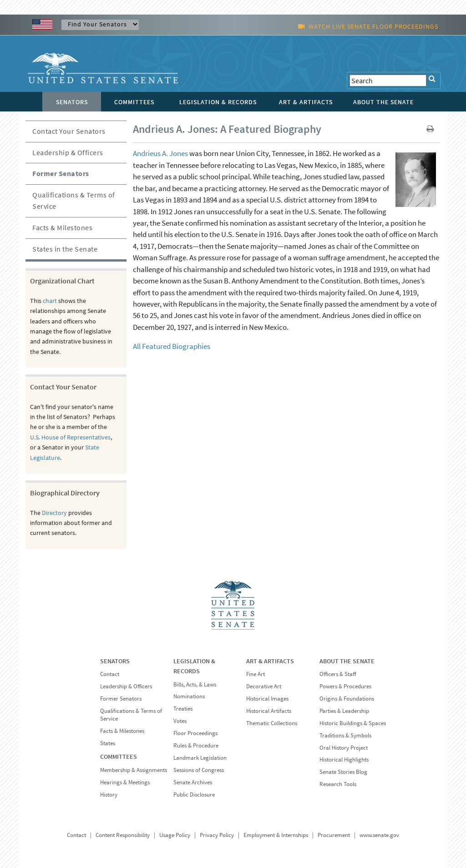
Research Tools (338, 784)
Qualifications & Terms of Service (74, 201)
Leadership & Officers (68, 152)
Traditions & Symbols (345, 735)
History (109, 795)
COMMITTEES (119, 757)
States (108, 743)
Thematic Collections (272, 723)
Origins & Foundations (347, 699)
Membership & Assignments (134, 770)
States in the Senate (65, 249)
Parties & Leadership (344, 711)
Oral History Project (344, 748)
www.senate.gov (379, 835)
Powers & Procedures (345, 686)
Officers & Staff (338, 674)
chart (50, 301)
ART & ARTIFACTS (270, 661)
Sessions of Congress (199, 770)
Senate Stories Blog (343, 772)
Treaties (183, 709)
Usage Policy (175, 835)
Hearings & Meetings (125, 782)
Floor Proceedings (195, 733)
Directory (54, 513)
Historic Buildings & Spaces (353, 723)
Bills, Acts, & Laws (195, 684)
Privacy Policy (217, 835)
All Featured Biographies (172, 346)
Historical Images (267, 699)
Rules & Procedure (196, 745)
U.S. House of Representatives (70, 437)
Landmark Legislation (200, 758)
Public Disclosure (194, 795)
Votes (180, 721)
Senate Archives (193, 782)
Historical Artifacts (269, 711)
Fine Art (256, 674)
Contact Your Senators (69, 131)
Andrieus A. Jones (160, 153)
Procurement (334, 835)
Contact (110, 674)
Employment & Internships (276, 835)
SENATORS (115, 661)
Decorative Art (264, 686)
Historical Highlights (344, 759)
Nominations (189, 696)
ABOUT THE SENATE (347, 661)
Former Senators (61, 173)
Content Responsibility (123, 835)
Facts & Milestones (62, 227)
